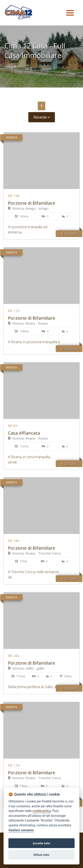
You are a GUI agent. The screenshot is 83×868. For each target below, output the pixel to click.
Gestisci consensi (21, 830)
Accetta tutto (41, 843)
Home (9, 67)
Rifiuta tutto (42, 855)
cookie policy (41, 811)
